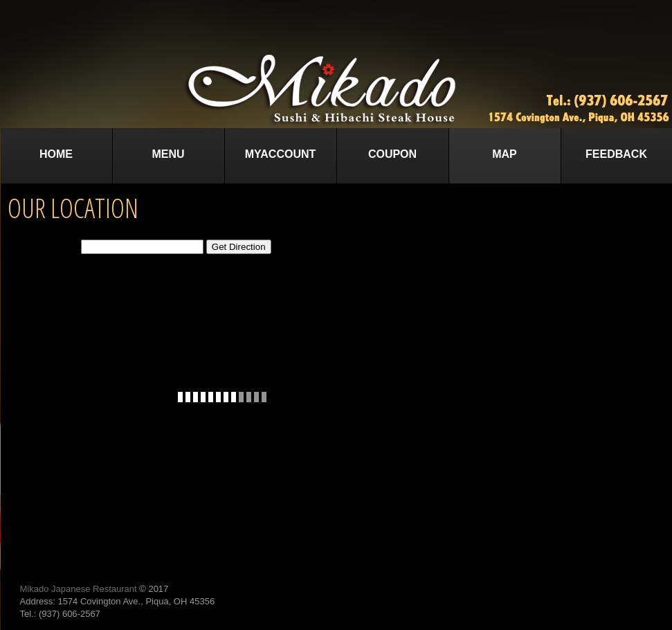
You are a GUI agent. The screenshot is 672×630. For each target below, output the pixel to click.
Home (56, 154)
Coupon (392, 154)
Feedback (616, 154)
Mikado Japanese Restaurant (79, 589)
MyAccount (281, 154)
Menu (168, 154)
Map (505, 154)
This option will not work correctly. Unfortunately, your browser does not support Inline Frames (223, 397)
